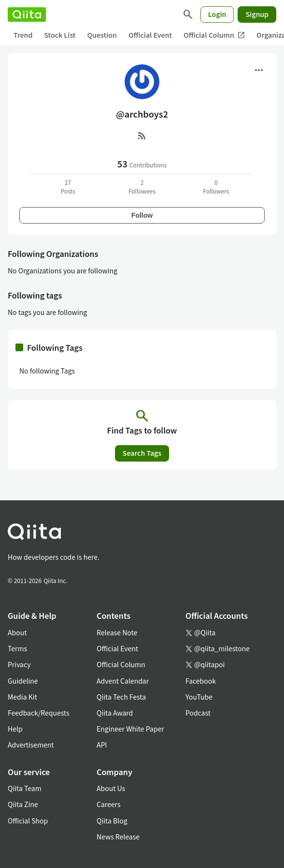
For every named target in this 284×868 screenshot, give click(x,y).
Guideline (23, 681)
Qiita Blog (112, 821)
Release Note (117, 632)
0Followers (216, 187)
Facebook (201, 681)
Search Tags (142, 453)
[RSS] (142, 135)
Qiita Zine (23, 804)
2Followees (142, 187)
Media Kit (22, 697)
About (17, 632)
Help (15, 729)
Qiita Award (115, 713)
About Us (111, 788)
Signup (257, 14)
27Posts (68, 187)
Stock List (60, 35)
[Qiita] (27, 15)
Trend (23, 35)
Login (217, 14)
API (102, 745)
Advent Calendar (123, 681)
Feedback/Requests (39, 713)
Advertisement (31, 745)
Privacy (19, 664)
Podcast (198, 713)
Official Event (150, 35)
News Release (118, 837)
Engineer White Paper (130, 729)
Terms (17, 648)
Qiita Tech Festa (121, 697)
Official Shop (28, 821)
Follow (142, 215)
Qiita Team (25, 788)
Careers (108, 804)
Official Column (214, 35)
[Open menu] (259, 70)
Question (102, 35)
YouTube (199, 697)
